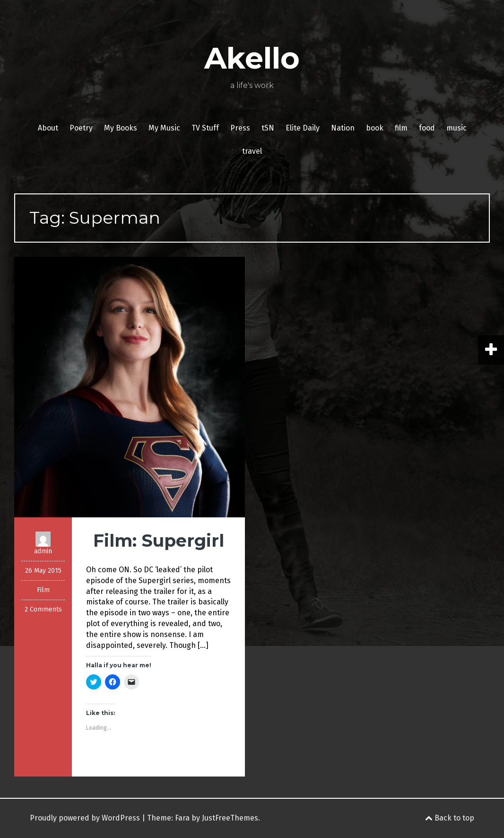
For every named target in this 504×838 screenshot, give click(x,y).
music (456, 128)
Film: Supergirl (159, 541)
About (48, 128)
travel (252, 151)
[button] (130, 387)
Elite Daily (303, 128)
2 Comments (43, 609)
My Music (164, 128)
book (375, 128)
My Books (121, 128)
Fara (182, 818)
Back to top (450, 818)
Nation (343, 128)
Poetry (81, 128)
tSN (268, 128)
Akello (252, 58)
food (427, 128)
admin (43, 551)
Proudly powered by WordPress (85, 818)
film (401, 128)
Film (43, 590)
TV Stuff (205, 128)
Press (240, 128)
